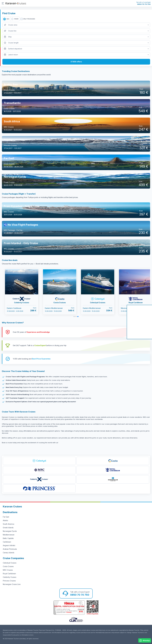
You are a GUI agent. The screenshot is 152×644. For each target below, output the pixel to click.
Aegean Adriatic (9, 545)
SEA (8, 19)
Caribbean (7, 542)
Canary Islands (9, 553)
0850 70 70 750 (144, 4)
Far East (6, 517)
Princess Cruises (9, 581)
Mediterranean (9, 535)
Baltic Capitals (8, 538)
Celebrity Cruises (10, 577)
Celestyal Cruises (10, 563)
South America (8, 524)
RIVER (16, 19)
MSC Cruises (8, 570)
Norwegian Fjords (10, 531)
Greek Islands (8, 528)
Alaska (5, 520)
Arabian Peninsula (10, 549)
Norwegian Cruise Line (12, 584)
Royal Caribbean (9, 574)
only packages (29, 19)
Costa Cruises (8, 566)
